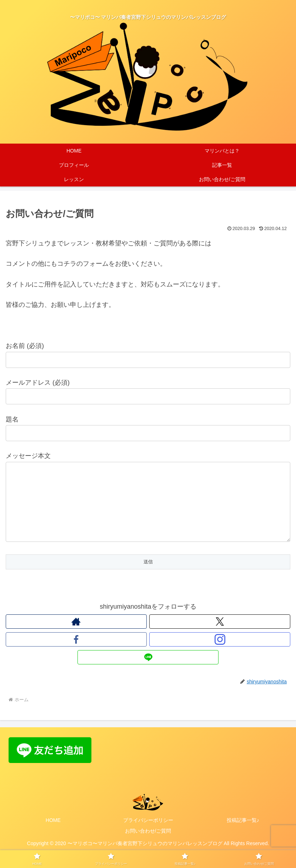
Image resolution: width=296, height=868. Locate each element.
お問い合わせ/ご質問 (148, 845)
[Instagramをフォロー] (220, 654)
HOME (53, 834)
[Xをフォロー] (220, 636)
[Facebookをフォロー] (76, 654)
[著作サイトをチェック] (76, 636)
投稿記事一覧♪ (243, 834)
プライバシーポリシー (148, 834)
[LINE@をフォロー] (148, 672)
